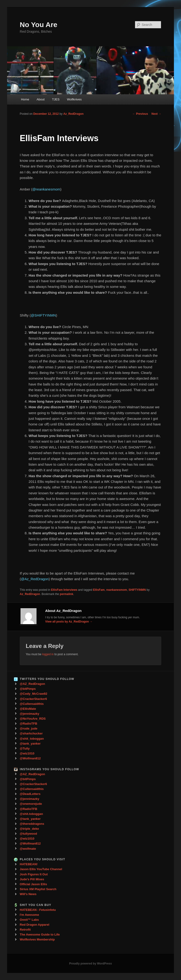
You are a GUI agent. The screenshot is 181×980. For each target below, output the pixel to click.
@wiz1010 (27, 753)
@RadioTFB (29, 724)
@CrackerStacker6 (33, 699)
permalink (67, 594)
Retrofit (25, 930)
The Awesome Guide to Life (40, 934)
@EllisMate (28, 709)
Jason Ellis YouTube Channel (41, 869)
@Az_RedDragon (35, 579)
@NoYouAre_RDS (33, 719)
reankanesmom (117, 590)
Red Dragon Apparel (35, 925)
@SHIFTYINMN (43, 315)
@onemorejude (31, 804)
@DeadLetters (30, 794)
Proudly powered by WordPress (90, 964)
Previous (140, 114)
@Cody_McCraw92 (34, 694)
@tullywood (28, 834)
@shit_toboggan (32, 739)
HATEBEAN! (29, 864)
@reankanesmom (46, 189)
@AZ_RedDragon (32, 684)
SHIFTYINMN (137, 590)
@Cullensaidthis (32, 704)
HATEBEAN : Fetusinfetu (38, 910)
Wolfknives (74, 99)
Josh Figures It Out (34, 874)
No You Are (39, 25)
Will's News (28, 894)
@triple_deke (29, 829)
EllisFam (99, 590)
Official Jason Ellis (33, 884)
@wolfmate (28, 849)
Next (156, 114)
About (41, 99)
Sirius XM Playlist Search (38, 889)
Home (25, 99)
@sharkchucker (31, 733)
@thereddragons (32, 824)
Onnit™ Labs (29, 920)
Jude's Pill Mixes (32, 879)
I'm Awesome (29, 915)
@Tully (25, 748)
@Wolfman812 (30, 758)
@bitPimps (28, 689)
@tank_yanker (30, 744)
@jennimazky (30, 714)
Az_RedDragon (74, 114)
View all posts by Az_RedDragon (69, 622)
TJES (56, 99)
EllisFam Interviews (64, 590)
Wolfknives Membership (37, 939)
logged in (48, 654)
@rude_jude (29, 728)
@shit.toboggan (31, 814)
